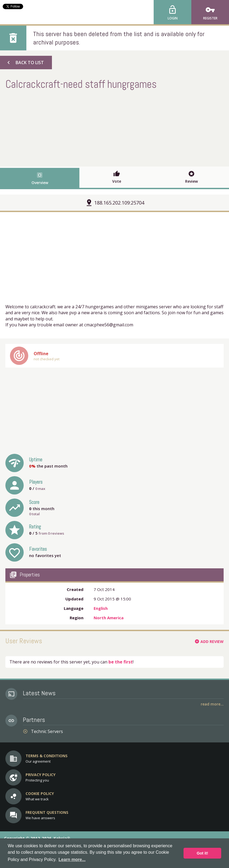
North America (109, 618)
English (101, 608)
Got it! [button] (202, 853)
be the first (121, 662)
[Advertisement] (115, 127)
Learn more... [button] (72, 860)
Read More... (212, 704)
